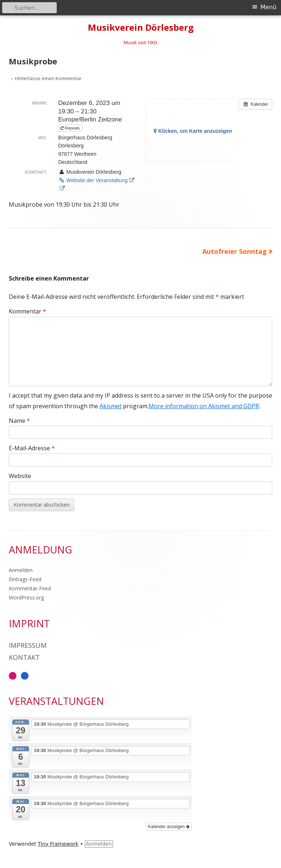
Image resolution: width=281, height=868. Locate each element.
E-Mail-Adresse (32, 448)
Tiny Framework (58, 844)
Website (20, 476)
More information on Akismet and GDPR (204, 406)
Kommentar (27, 311)
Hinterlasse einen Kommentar (48, 78)
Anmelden (21, 570)
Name (19, 421)
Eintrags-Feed (25, 579)
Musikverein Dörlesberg (141, 28)
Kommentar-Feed (30, 588)
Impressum (28, 645)
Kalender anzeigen (169, 827)
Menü (269, 7)
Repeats (71, 128)
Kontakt (24, 657)
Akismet (110, 406)
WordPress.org (26, 598)
